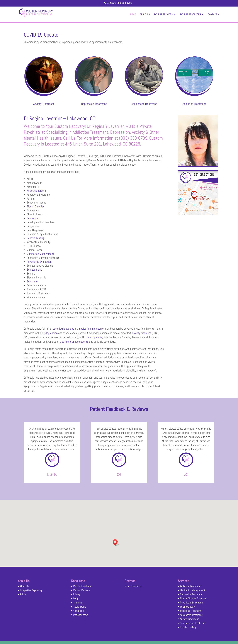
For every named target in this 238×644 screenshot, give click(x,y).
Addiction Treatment (194, 104)
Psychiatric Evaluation (39, 262)
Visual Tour (79, 611)
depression (52, 333)
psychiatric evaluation (65, 329)
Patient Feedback (82, 586)
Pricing (24, 594)
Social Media (80, 607)
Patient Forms (81, 615)
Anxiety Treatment (44, 104)
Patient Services (163, 15)
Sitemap (78, 602)
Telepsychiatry (187, 607)
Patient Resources (190, 15)
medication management (92, 329)
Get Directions (134, 586)
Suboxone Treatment (191, 611)
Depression (33, 218)
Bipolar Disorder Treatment (194, 598)
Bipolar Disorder (35, 206)
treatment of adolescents (74, 342)
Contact (212, 15)
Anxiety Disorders (36, 191)
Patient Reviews (82, 590)
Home (133, 15)
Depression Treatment (94, 104)
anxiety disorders (142, 333)
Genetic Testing (36, 238)
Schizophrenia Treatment (193, 623)
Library (77, 594)
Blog (76, 598)
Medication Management (40, 254)
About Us (145, 15)
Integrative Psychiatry (31, 590)
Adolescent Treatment (144, 104)
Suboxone (32, 281)
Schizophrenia (35, 270)
